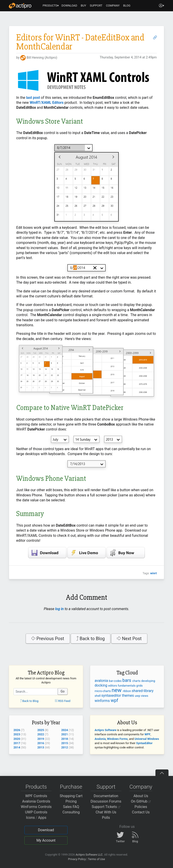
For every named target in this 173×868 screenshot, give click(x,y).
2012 (65, 747)
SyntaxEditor (145, 743)
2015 (65, 743)
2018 (65, 739)
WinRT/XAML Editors (47, 103)
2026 (17, 730)
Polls (106, 818)
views (145, 696)
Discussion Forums (106, 801)
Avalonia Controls (36, 801)
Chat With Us (106, 812)
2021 (65, 734)
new (117, 690)
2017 (17, 743)
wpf (114, 700)
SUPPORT (96, 6)
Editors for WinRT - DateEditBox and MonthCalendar (80, 42)
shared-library (143, 691)
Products (36, 787)
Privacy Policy (77, 859)
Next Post (129, 639)
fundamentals (127, 686)
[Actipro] (20, 6)
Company (141, 787)
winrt (154, 573)
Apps (42, 818)
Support (106, 787)
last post (33, 98)
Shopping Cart (71, 796)
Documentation (106, 796)
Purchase (71, 787)
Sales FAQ (71, 807)
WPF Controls (36, 796)
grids (139, 686)
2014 (17, 747)
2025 (41, 730)
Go (63, 691)
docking (101, 685)
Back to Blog (91, 639)
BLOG (127, 6)
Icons (31, 818)
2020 (17, 739)
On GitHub (141, 801)
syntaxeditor (112, 696)
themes (128, 696)
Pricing (71, 801)
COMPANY (113, 6)
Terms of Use (96, 859)
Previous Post (48, 639)
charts (137, 681)
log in (59, 609)
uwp (138, 696)
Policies (141, 807)
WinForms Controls (36, 807)
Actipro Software (105, 730)
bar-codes (116, 681)
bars (127, 680)
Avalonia (100, 739)
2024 (65, 730)
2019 (41, 739)
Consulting (71, 812)
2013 (41, 747)
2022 (41, 734)
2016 (41, 743)
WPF (148, 734)
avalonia (102, 681)
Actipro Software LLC (89, 855)
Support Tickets (106, 807)
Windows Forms (117, 739)
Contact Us (141, 812)
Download (46, 830)
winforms (103, 701)
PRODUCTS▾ (51, 6)
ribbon (127, 691)
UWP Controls (36, 812)
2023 (17, 734)
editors (113, 686)
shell (98, 696)
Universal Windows (147, 739)
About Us (141, 796)
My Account (46, 840)
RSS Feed (63, 701)
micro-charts (103, 691)
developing (148, 681)
